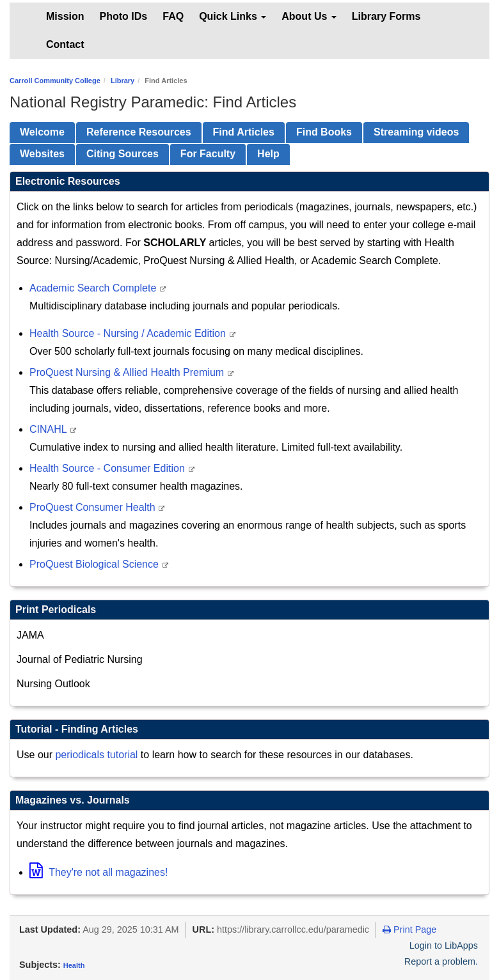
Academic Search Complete (94, 288)
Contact (65, 44)
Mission (65, 16)
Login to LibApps (444, 945)
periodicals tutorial (96, 755)
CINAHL (50, 429)
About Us (309, 16)
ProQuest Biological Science (95, 564)
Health (74, 965)
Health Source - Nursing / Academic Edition (129, 333)
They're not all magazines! (99, 872)
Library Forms (386, 16)
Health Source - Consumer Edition (108, 468)
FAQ (173, 16)
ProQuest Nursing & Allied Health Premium (128, 372)
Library (123, 81)
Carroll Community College (55, 81)
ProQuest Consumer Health (94, 507)
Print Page (409, 929)
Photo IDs (124, 16)
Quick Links (233, 16)
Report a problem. (441, 961)
